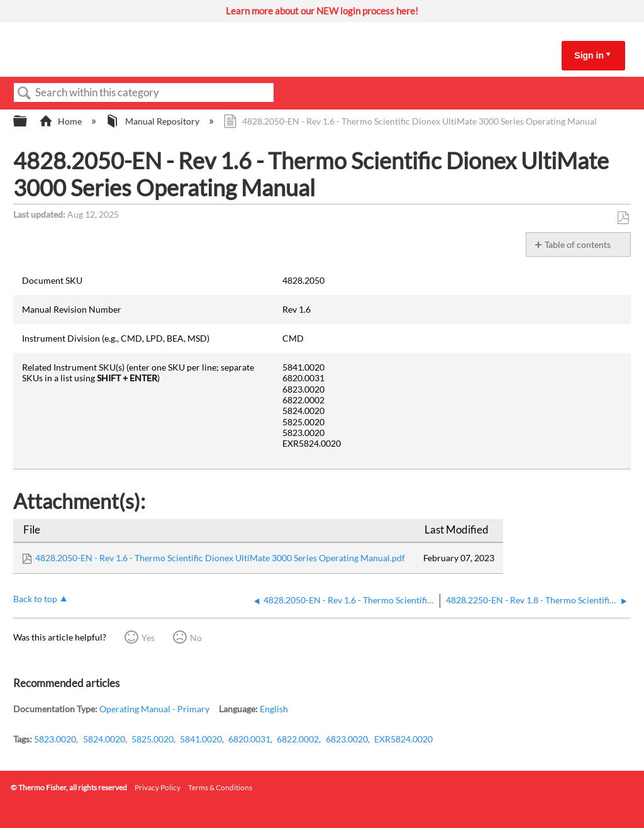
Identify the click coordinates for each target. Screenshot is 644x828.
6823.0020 (347, 739)
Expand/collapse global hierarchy (28, 121)
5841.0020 (201, 739)
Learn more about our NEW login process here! (322, 11)
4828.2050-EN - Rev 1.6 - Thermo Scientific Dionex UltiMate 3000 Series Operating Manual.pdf (220, 558)
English (274, 709)
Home (61, 121)
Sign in (589, 55)
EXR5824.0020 (403, 739)
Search (25, 93)
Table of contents (578, 244)
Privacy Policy (158, 787)
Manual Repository (153, 121)
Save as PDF (623, 218)
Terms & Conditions (220, 787)
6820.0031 (249, 739)
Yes (148, 638)
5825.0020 (153, 739)
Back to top (35, 599)
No (196, 638)
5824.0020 (104, 739)
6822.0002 (298, 739)
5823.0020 (55, 739)
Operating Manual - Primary (154, 709)
